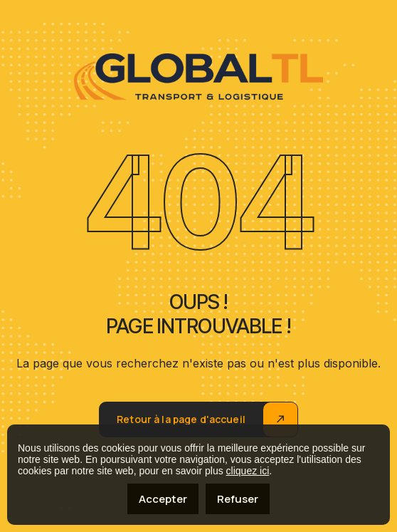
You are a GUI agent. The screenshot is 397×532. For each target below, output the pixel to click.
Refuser (238, 499)
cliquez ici (248, 471)
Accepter (163, 499)
